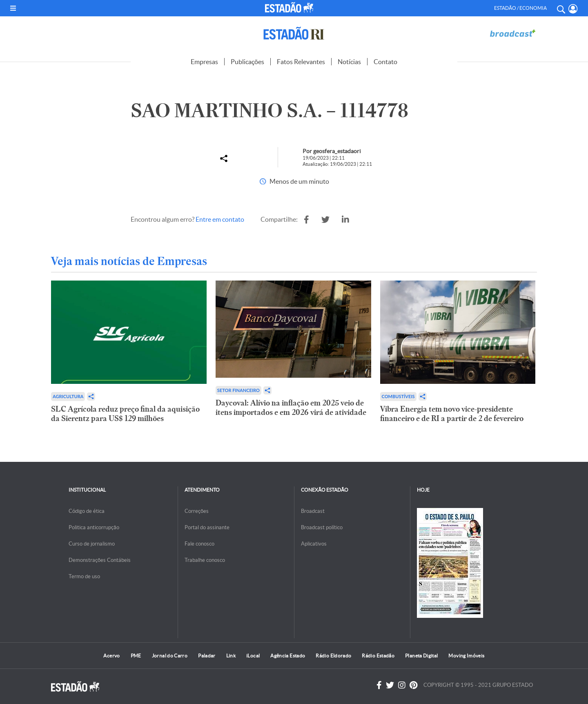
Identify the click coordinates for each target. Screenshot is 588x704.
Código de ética (87, 511)
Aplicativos (314, 544)
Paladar (207, 656)
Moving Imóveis (466, 656)
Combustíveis (398, 396)
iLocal (253, 656)
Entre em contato (220, 219)
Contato (385, 62)
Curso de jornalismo (92, 544)
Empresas (204, 62)
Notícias (349, 62)
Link (231, 656)
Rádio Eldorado (333, 656)
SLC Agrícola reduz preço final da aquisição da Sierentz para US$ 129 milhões (125, 414)
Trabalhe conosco (205, 560)
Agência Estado (288, 656)
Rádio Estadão (378, 656)
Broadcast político (322, 527)
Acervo (111, 656)
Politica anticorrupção (94, 527)
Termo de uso (84, 576)
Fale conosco (199, 544)
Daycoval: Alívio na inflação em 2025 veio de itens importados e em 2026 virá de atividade (291, 408)
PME (136, 656)
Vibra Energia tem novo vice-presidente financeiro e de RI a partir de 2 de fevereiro (452, 414)
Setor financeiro (238, 390)
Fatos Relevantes (301, 62)
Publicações (247, 62)
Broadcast (313, 511)
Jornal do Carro (170, 656)
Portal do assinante (207, 527)
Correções (197, 511)
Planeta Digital (421, 656)
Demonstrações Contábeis (100, 560)
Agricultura (68, 396)
